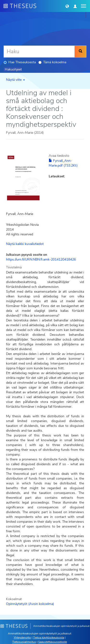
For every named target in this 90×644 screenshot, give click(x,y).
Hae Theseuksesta (20, 62)
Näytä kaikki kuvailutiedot (25, 244)
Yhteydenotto (22, 638)
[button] (67, 6)
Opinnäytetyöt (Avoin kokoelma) (30, 604)
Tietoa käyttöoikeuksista (49, 638)
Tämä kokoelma (52, 62)
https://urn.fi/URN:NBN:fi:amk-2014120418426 (41, 259)
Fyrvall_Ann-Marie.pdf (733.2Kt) (63, 163)
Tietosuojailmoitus (24, 642)
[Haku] (39, 52)
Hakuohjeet (13, 69)
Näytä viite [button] (15, 80)
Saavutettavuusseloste (53, 642)
